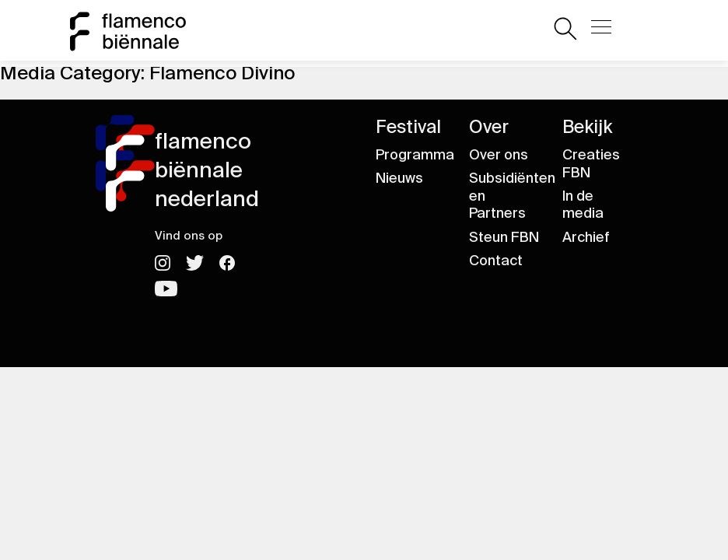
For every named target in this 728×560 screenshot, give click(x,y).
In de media (583, 205)
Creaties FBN (591, 164)
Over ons (499, 155)
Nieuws (399, 178)
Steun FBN (504, 237)
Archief (586, 237)
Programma (415, 155)
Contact (496, 261)
